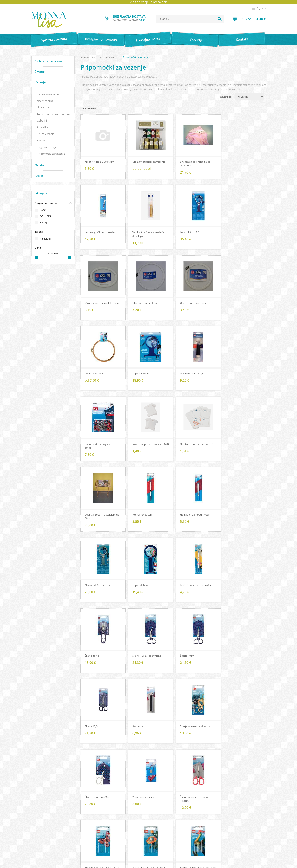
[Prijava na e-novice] (258, 830)
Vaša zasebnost (40, 842)
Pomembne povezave (160, 836)
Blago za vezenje (47, 147)
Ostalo (39, 165)
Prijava (261, 8)
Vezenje (40, 82)
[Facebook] (239, 788)
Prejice (41, 140)
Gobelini (42, 121)
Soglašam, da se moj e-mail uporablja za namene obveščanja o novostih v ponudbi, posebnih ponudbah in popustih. (230, 843)
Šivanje (40, 72)
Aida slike (42, 127)
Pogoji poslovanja (42, 830)
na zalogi (45, 239)
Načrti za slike (45, 101)
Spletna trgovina (54, 40)
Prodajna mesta (148, 39)
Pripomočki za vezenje (51, 154)
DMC (43, 210)
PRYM (43, 222)
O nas (92, 825)
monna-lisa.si (88, 57)
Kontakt (242, 39)
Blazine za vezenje (48, 94)
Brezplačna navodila (101, 39)
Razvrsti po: (225, 97)
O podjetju (195, 39)
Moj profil (37, 825)
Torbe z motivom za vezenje (54, 114)
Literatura (43, 107)
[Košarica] (249, 19)
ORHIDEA (46, 216)
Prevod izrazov (155, 830)
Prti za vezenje (45, 134)
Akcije (39, 176)
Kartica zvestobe (41, 836)
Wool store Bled (156, 842)
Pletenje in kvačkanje (49, 61)
